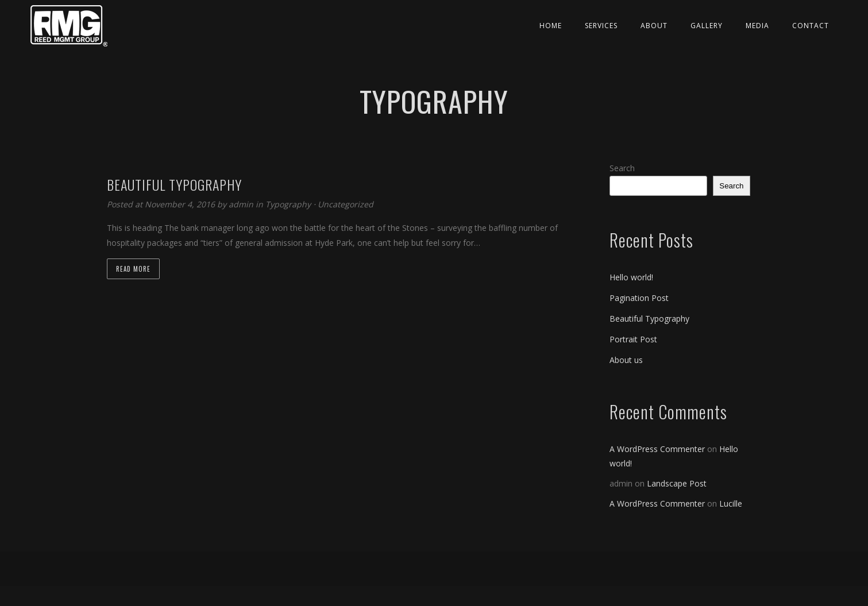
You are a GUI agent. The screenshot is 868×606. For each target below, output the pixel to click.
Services (601, 26)
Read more (133, 269)
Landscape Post (677, 483)
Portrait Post (633, 339)
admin (242, 204)
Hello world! (631, 277)
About (654, 26)
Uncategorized (346, 204)
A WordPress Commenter (657, 449)
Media (757, 26)
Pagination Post (639, 298)
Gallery (707, 26)
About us (626, 360)
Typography (288, 204)
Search (622, 168)
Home (551, 26)
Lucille (731, 503)
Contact (811, 26)
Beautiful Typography (649, 319)
